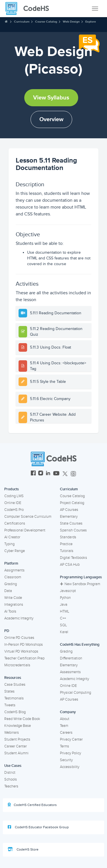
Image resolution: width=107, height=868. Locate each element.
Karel (64, 632)
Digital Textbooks (73, 558)
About (65, 719)
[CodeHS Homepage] (29, 9)
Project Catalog (72, 503)
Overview (51, 119)
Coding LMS (14, 496)
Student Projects (17, 739)
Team (64, 726)
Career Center (16, 746)
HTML (65, 611)
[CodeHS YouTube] (56, 474)
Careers (66, 733)
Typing (9, 544)
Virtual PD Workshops (21, 651)
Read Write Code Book (22, 719)
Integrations (14, 605)
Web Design (71, 22)
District (10, 773)
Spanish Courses (73, 530)
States (9, 691)
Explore (91, 22)
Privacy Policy (70, 753)
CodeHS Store (23, 849)
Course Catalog (46, 22)
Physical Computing (75, 693)
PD (7, 631)
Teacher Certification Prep (24, 658)
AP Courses (69, 510)
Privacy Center (71, 739)
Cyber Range (15, 551)
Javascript (68, 591)
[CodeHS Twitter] (65, 474)
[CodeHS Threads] (73, 474)
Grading (11, 584)
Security (66, 760)
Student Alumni (16, 753)
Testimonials (14, 698)
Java (64, 605)
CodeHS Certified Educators (32, 805)
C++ (63, 618)
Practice (66, 544)
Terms (64, 746)
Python (65, 598)
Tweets (10, 705)
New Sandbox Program (80, 584)
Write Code (13, 598)
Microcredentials (17, 665)
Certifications (15, 523)
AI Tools (10, 611)
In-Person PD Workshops (24, 645)
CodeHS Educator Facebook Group (38, 827)
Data (8, 591)
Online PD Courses (19, 638)
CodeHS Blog (15, 712)
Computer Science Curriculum (28, 517)
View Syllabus (51, 98)
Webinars (12, 733)
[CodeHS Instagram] (41, 474)
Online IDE (13, 503)
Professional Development (25, 530)
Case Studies (15, 685)
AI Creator (12, 537)
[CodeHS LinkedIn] (48, 474)
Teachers (11, 786)
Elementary (69, 517)
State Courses (71, 523)
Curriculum (22, 22)
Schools (11, 779)
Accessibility (70, 767)
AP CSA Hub (70, 565)
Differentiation (71, 658)
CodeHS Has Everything (80, 645)
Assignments (14, 570)
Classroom (13, 577)
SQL (63, 625)
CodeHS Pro (14, 510)
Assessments (70, 672)
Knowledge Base (18, 726)
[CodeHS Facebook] (33, 474)
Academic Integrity (19, 618)
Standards (68, 537)
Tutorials (67, 551)
